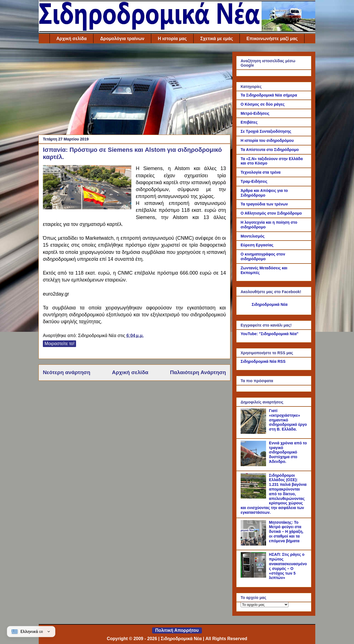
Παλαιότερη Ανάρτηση (198, 372)
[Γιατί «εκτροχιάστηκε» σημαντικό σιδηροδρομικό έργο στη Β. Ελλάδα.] (254, 432)
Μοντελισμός (253, 236)
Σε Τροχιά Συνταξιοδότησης (266, 131)
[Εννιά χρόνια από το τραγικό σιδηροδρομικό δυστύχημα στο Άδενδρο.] (254, 465)
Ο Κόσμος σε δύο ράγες (263, 104)
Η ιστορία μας (172, 39)
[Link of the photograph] (87, 188)
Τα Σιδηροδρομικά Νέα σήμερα (269, 95)
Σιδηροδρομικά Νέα (270, 304)
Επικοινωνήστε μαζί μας (272, 39)
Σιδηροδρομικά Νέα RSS (263, 361)
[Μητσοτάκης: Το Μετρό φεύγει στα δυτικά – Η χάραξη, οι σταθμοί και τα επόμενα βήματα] (254, 544)
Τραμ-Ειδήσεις (254, 181)
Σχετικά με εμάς (217, 39)
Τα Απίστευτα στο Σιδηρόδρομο (270, 150)
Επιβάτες (249, 122)
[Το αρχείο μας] (265, 605)
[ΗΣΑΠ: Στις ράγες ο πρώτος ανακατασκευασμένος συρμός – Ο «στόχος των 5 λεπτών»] (254, 576)
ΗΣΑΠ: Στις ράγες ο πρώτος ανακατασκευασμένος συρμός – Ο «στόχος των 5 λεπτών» (288, 566)
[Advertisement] (134, 90)
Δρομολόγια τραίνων (122, 39)
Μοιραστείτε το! (59, 344)
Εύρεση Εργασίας (257, 245)
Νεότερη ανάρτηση (67, 372)
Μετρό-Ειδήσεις (255, 113)
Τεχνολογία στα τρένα (261, 172)
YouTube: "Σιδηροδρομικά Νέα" (270, 334)
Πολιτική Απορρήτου (177, 630)
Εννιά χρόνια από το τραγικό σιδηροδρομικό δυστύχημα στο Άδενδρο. (288, 452)
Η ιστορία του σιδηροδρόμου (267, 140)
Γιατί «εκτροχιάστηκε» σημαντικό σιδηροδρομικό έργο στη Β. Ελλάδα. (288, 420)
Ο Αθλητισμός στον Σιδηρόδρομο (271, 213)
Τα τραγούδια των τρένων (264, 204)
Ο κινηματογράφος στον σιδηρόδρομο (263, 256)
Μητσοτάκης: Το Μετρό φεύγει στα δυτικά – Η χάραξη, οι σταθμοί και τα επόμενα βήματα (286, 532)
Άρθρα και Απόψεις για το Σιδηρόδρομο (264, 193)
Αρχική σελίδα (72, 39)
